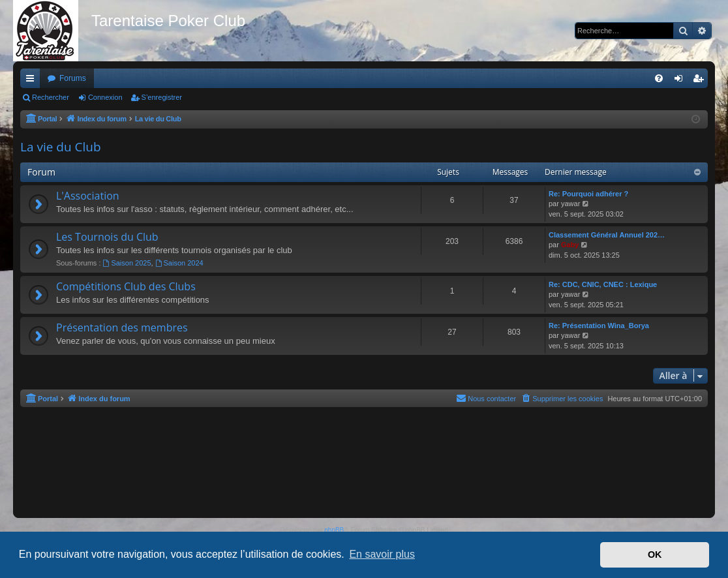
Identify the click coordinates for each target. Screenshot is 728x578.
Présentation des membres (122, 327)
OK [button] (655, 555)
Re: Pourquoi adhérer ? (588, 194)
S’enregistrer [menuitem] (701, 81)
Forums (73, 78)
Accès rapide (33, 81)
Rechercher (51, 97)
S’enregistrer (162, 97)
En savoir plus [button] (382, 554)
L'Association (88, 196)
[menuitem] (659, 78)
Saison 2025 (127, 263)
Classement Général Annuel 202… (607, 235)
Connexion (105, 97)
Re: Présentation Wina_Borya (599, 326)
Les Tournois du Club (107, 237)
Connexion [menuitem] (681, 81)
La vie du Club (61, 147)
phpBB (334, 530)
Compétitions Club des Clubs (126, 286)
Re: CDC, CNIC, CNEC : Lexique (603, 284)
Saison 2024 (179, 263)
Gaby (570, 245)
